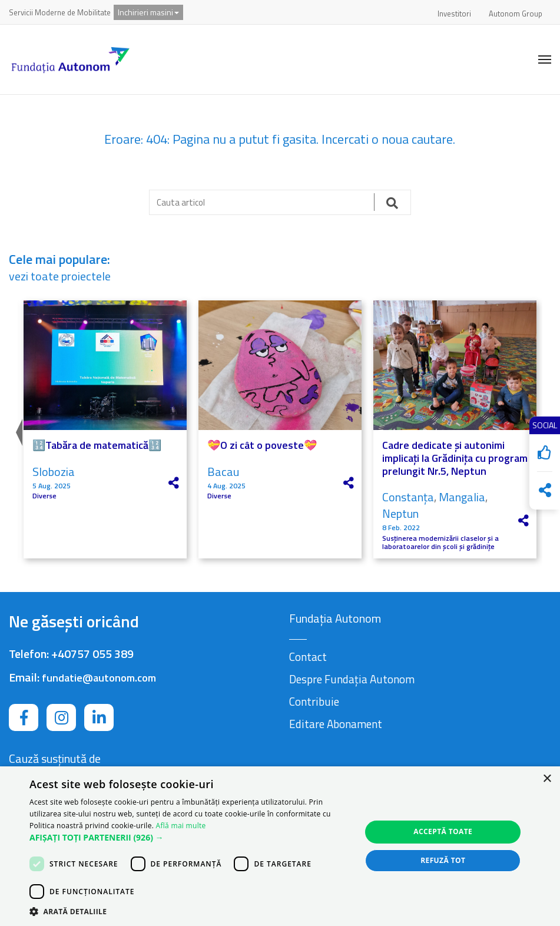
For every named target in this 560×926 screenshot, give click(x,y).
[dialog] (280, 846)
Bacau (223, 472)
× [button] (547, 779)
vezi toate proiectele (60, 276)
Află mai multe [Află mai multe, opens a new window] (181, 826)
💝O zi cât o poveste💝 (262, 445)
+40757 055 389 (92, 654)
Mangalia (462, 497)
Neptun (400, 513)
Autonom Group (516, 14)
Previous (18, 429)
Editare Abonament (336, 724)
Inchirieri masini (148, 12)
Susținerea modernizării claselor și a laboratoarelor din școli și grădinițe (440, 543)
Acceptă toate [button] (443, 831)
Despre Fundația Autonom (352, 679)
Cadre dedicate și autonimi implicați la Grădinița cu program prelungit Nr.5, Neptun (455, 458)
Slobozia (54, 472)
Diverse (44, 496)
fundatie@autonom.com (99, 678)
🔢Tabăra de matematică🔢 (97, 445)
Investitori (454, 14)
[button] (190, 838)
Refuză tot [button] (443, 860)
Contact (308, 657)
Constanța (408, 497)
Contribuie (314, 701)
